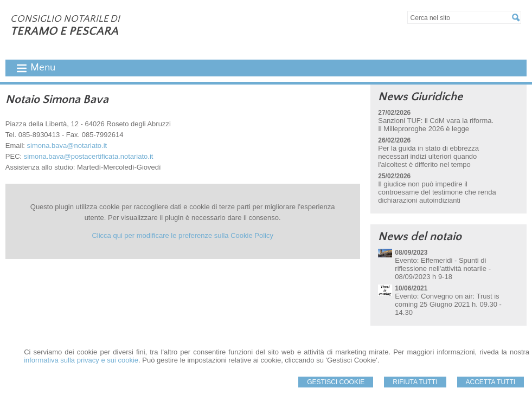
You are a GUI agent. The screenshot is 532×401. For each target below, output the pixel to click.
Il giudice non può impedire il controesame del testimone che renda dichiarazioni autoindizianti (437, 192)
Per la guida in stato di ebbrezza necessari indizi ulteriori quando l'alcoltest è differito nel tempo (428, 156)
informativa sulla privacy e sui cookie (81, 360)
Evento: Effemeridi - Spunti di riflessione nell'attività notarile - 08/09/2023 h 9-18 (443, 269)
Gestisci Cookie (336, 382)
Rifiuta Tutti (415, 382)
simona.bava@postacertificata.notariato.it (89, 156)
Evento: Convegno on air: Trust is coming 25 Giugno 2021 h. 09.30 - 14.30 (448, 304)
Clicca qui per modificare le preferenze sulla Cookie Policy (182, 235)
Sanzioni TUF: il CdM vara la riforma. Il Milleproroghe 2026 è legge (436, 125)
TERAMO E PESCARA (64, 31)
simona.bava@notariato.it (67, 145)
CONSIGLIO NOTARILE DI (65, 19)
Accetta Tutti (491, 382)
